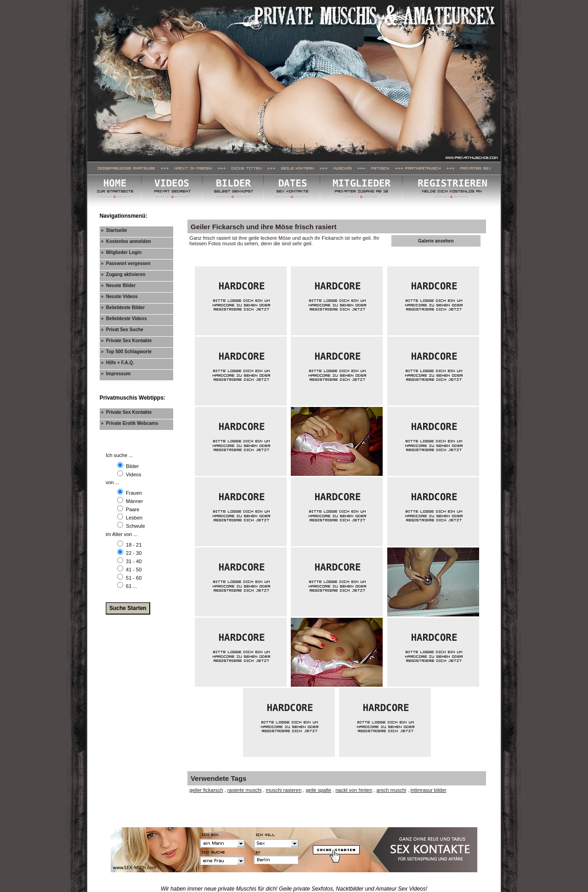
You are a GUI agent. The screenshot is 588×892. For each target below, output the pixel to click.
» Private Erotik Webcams (130, 423)
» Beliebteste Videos (124, 319)
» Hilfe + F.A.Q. (118, 363)
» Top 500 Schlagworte (126, 352)
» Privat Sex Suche (122, 330)
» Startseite (114, 230)
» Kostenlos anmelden (126, 241)
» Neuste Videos (119, 296)
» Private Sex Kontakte (127, 341)
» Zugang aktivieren (123, 274)
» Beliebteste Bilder (123, 308)
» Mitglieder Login (121, 252)
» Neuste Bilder (119, 285)
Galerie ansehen (436, 241)
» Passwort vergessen (126, 263)
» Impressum (116, 374)
